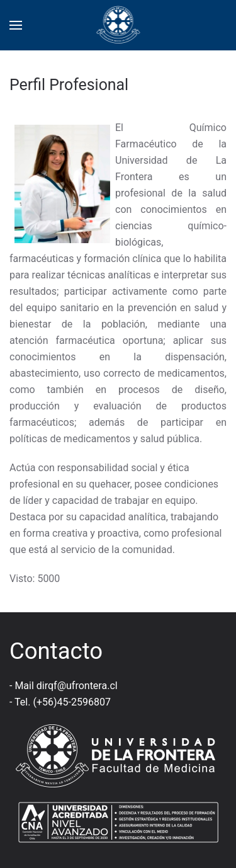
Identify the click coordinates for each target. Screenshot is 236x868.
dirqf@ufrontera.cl (77, 686)
